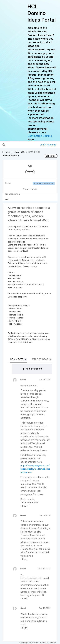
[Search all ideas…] (19, 145)
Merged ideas (42, 359)
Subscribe (51, 156)
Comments (19, 359)
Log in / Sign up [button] (49, 145)
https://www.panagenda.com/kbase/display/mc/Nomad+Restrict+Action (35, 469)
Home (7, 152)
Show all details (30, 189)
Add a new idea (11, 156)
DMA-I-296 (20, 152)
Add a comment (32, 369)
